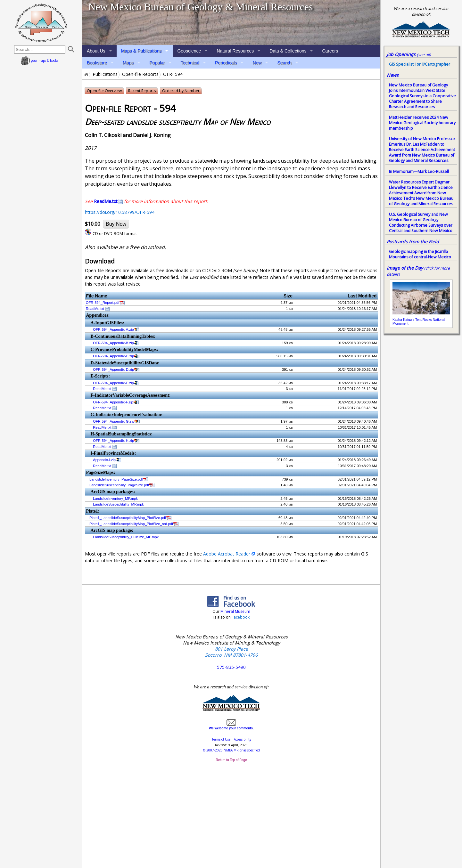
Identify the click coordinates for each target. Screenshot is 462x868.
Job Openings (409, 54)
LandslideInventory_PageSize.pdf (116, 479)
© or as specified (231, 750)
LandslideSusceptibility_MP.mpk (118, 504)
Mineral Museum (235, 611)
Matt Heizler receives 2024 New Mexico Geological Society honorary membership (422, 123)
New (257, 63)
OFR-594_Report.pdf (103, 303)
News (393, 75)
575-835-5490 (231, 667)
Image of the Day (405, 268)
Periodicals (226, 63)
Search (284, 63)
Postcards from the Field (413, 242)
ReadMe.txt (95, 309)
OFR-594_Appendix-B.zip (113, 343)
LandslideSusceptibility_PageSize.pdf (119, 485)
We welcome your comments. (231, 726)
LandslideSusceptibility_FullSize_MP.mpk (126, 537)
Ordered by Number (181, 91)
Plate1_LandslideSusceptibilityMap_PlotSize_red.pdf (131, 524)
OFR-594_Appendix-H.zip (113, 441)
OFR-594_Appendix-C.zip (113, 356)
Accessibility (243, 739)
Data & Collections (288, 51)
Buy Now (116, 224)
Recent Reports (142, 91)
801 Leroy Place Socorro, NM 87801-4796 (231, 652)
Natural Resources (235, 51)
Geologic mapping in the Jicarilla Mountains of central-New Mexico (420, 254)
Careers (330, 51)
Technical (190, 63)
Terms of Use (221, 739)
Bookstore (97, 63)
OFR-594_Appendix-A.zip (113, 329)
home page (41, 22)
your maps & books (40, 61)
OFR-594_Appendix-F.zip (113, 402)
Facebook (241, 617)
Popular (157, 63)
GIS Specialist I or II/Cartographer (420, 64)
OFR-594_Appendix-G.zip (114, 421)
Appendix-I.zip (104, 460)
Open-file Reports (140, 74)
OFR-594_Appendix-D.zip (113, 369)
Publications (105, 74)
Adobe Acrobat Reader (227, 554)
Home (86, 74)
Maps (128, 63)
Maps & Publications (141, 51)
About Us (96, 51)
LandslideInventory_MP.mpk (115, 499)
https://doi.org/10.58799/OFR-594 (120, 212)
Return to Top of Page (231, 760)
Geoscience (189, 51)
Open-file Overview (104, 91)
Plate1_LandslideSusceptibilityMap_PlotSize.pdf (128, 518)
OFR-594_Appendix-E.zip (113, 383)
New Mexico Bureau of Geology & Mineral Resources (200, 7)
